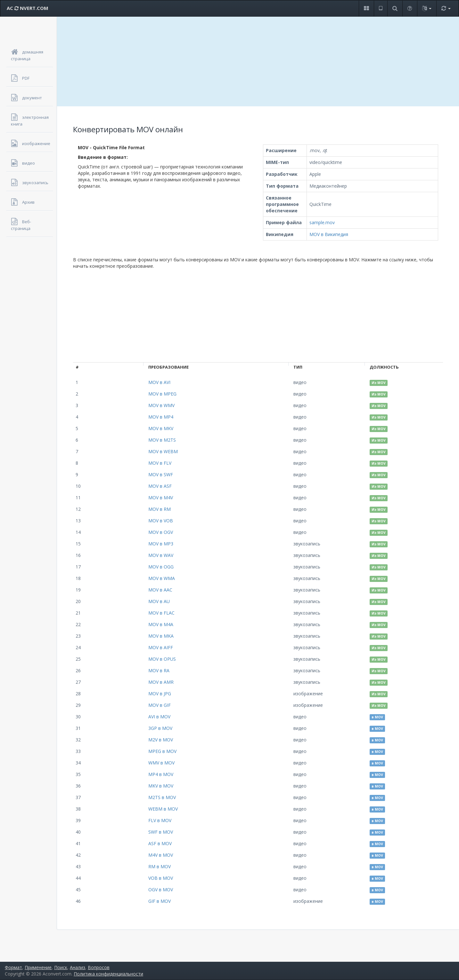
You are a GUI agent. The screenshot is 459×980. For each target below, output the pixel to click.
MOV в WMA (162, 578)
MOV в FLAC (161, 613)
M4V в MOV (161, 855)
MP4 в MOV (161, 774)
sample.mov (322, 222)
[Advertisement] (258, 61)
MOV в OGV (161, 532)
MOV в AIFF (161, 647)
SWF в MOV (161, 832)
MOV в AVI (159, 382)
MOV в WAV (161, 555)
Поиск (61, 967)
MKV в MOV (161, 786)
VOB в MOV (161, 878)
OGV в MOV (161, 890)
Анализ (78, 967)
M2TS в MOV (162, 797)
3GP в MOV (160, 728)
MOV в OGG (161, 567)
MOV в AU (159, 601)
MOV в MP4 (161, 417)
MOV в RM (160, 509)
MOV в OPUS (162, 659)
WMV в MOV (161, 763)
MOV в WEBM (163, 451)
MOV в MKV (161, 428)
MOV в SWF (161, 474)
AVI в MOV (159, 717)
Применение (38, 967)
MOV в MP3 (161, 544)
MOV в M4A (161, 624)
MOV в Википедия (329, 234)
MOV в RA (159, 670)
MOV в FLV (160, 463)
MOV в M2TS (162, 440)
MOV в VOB (161, 521)
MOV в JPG (160, 694)
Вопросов (99, 967)
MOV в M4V (161, 498)
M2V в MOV (161, 740)
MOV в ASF (160, 486)
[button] (366, 8)
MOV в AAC (160, 590)
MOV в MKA (161, 636)
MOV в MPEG (162, 394)
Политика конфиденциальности (108, 974)
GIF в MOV (160, 901)
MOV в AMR (161, 682)
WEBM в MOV (163, 809)
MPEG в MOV (162, 751)
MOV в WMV (161, 405)
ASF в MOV (160, 843)
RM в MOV (160, 866)
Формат (13, 967)
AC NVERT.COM (28, 8)
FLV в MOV (160, 820)
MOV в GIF (160, 705)
